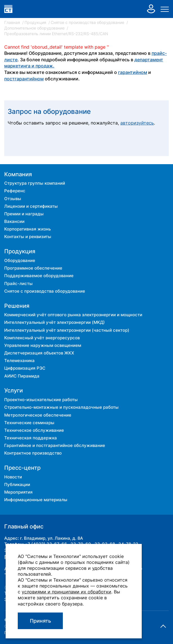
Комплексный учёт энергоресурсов (42, 338)
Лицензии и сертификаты (31, 206)
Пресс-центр (22, 468)
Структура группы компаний (35, 183)
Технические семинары (29, 423)
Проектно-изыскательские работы (41, 400)
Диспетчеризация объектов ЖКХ (39, 353)
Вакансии (14, 221)
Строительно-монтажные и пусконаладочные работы (61, 407)
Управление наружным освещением (43, 345)
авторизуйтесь (137, 123)
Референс (15, 191)
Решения (17, 306)
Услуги (14, 390)
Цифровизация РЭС (25, 368)
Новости (13, 477)
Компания (18, 174)
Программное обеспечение (33, 268)
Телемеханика (19, 361)
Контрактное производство (33, 453)
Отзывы (13, 199)
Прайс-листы (18, 283)
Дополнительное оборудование (35, 28)
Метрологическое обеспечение (38, 415)
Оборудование (20, 260)
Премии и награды (24, 214)
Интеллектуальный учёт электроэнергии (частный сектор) (67, 330)
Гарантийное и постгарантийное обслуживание (55, 445)
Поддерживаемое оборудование (39, 276)
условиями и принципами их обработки (66, 592)
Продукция (36, 22)
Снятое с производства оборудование (88, 22)
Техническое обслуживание (34, 430)
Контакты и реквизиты (28, 237)
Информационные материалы (36, 500)
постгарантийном (24, 79)
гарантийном (133, 72)
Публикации (17, 484)
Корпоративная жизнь (27, 229)
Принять (40, 621)
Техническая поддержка (31, 438)
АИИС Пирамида (22, 376)
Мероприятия (18, 492)
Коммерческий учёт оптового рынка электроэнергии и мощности (73, 315)
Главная (13, 22)
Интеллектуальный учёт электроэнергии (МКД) (55, 322)
